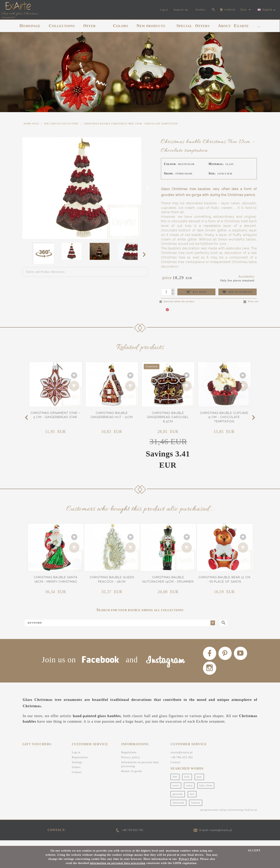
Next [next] (145, 254)
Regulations (129, 758)
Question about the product (177, 301)
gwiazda (178, 799)
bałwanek (178, 808)
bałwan (196, 808)
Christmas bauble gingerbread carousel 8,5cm (168, 417)
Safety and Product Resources (46, 272)
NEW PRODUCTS (151, 26)
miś (192, 799)
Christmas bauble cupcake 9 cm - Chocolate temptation (224, 417)
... (259, 26)
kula (187, 782)
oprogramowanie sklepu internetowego (222, 815)
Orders (76, 772)
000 (175, 782)
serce (176, 791)
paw (199, 782)
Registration (80, 762)
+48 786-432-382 (182, 762)
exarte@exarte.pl (182, 758)
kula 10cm (206, 791)
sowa (189, 791)
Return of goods (132, 776)
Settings (77, 767)
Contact (77, 777)
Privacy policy (131, 762)
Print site (251, 301)
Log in (76, 758)
